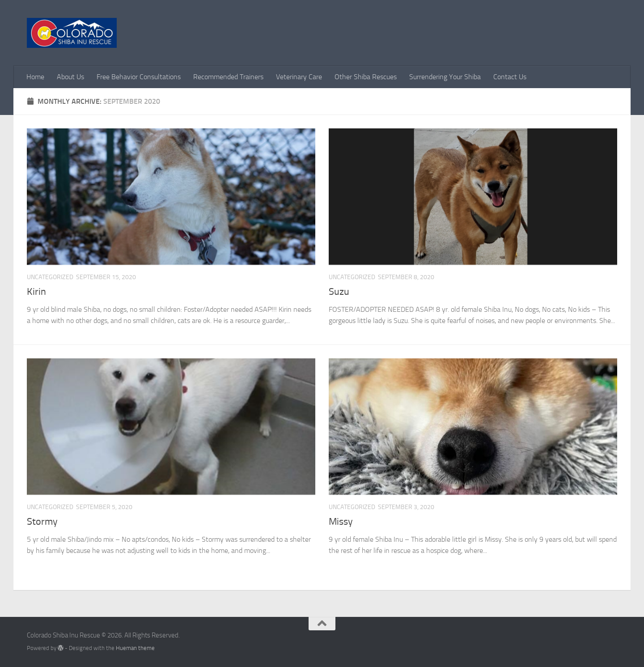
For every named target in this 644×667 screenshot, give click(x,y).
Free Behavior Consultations (139, 77)
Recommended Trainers (228, 77)
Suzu (339, 292)
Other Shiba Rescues (366, 77)
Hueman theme (135, 648)
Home (35, 77)
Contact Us (510, 77)
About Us (70, 77)
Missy (341, 522)
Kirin (36, 292)
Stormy (42, 522)
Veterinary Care (299, 77)
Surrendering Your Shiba (445, 77)
